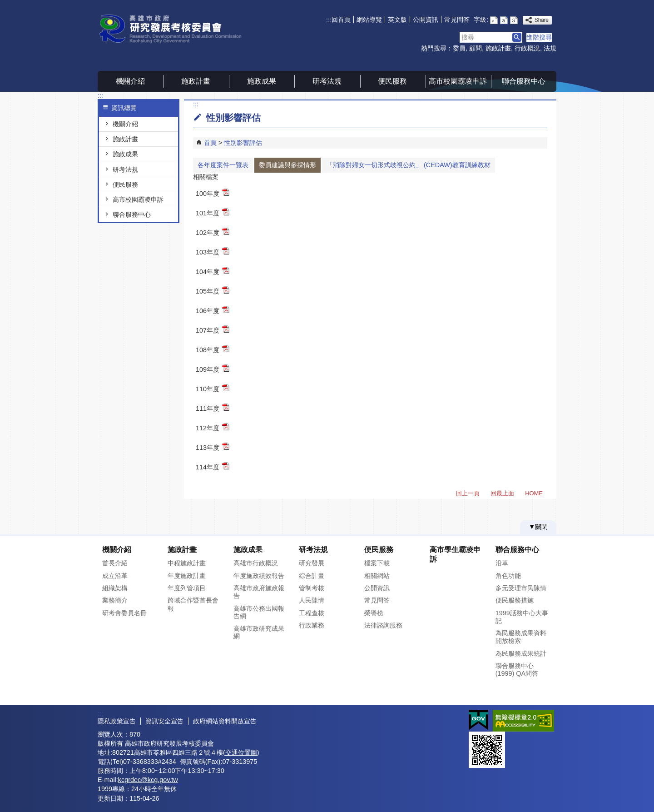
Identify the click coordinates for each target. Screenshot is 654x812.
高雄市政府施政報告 (259, 592)
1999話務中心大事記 (522, 617)
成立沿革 (115, 576)
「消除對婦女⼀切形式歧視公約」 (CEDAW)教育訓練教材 (409, 165)
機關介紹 (130, 81)
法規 (550, 48)
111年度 (213, 408)
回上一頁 (468, 493)
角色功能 (508, 576)
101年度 (213, 212)
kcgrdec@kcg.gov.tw (148, 780)
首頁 (210, 143)
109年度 (213, 369)
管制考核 (312, 588)
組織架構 (115, 588)
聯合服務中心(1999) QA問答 (517, 670)
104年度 (213, 271)
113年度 (213, 447)
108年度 (213, 349)
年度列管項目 (187, 588)
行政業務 (312, 625)
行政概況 (527, 48)
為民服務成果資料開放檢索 (521, 637)
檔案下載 (377, 563)
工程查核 (312, 613)
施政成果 (262, 81)
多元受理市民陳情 (521, 588)
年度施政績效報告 (259, 576)
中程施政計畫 (187, 563)
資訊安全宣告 (164, 721)
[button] (517, 37)
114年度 (213, 466)
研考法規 (327, 81)
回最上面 (502, 493)
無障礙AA (523, 721)
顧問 (476, 48)
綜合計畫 (312, 576)
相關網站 (377, 576)
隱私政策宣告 (117, 721)
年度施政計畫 (187, 576)
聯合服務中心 (524, 81)
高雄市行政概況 (256, 563)
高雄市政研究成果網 (259, 632)
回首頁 (341, 20)
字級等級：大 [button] (514, 20)
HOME (534, 493)
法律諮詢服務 (383, 625)
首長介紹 (115, 563)
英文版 (397, 20)
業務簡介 (115, 600)
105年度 (213, 291)
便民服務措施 (515, 600)
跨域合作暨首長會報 (193, 604)
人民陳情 (312, 600)
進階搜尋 (539, 37)
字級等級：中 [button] (504, 20)
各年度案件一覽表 (223, 165)
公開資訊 (426, 20)
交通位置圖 (241, 752)
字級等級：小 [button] (494, 20)
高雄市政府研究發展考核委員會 (174, 29)
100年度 (213, 193)
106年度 (213, 310)
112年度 (213, 427)
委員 (459, 48)
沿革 (502, 563)
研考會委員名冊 (124, 613)
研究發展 (312, 563)
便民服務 (392, 81)
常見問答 (457, 20)
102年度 (213, 232)
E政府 (478, 720)
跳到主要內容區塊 (5, 5)
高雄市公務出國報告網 (259, 612)
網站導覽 (369, 20)
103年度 (213, 252)
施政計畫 (498, 48)
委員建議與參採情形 (287, 165)
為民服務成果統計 (521, 653)
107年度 (213, 330)
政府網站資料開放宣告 (225, 721)
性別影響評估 (243, 143)
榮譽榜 (374, 613)
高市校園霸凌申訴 (458, 81)
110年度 (213, 388)
